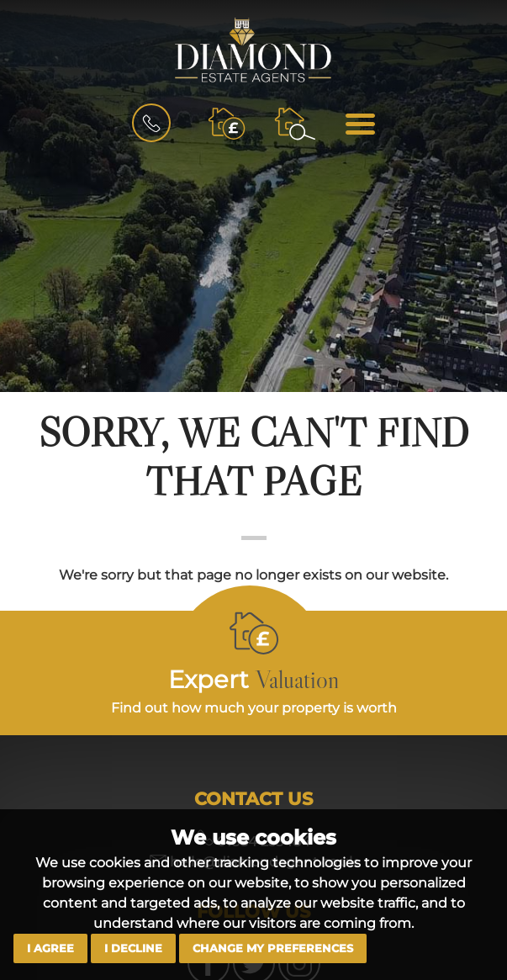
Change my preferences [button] (273, 948)
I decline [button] (133, 948)
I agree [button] (50, 948)
